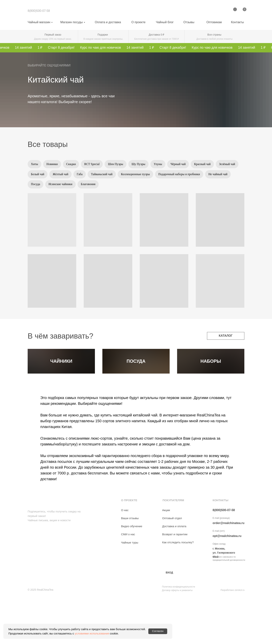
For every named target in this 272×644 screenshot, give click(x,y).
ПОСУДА (136, 384)
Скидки (72, 164)
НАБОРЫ (211, 384)
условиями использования (92, 633)
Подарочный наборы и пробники (207, 175)
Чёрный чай (182, 164)
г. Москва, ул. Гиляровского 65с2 (224, 597)
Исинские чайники (89, 186)
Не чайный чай (41, 186)
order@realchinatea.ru (228, 567)
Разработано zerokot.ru (233, 634)
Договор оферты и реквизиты (177, 634)
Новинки (53, 164)
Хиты (35, 164)
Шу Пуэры (141, 164)
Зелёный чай (39, 175)
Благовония (118, 186)
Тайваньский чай (129, 175)
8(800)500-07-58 (39, 11)
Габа (106, 175)
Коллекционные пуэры (163, 175)
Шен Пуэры (118, 164)
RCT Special (94, 164)
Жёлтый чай (86, 175)
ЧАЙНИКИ (61, 384)
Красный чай (207, 164)
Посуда (64, 186)
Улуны (161, 164)
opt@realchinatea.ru (227, 580)
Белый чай (63, 175)
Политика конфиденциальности (178, 631)
